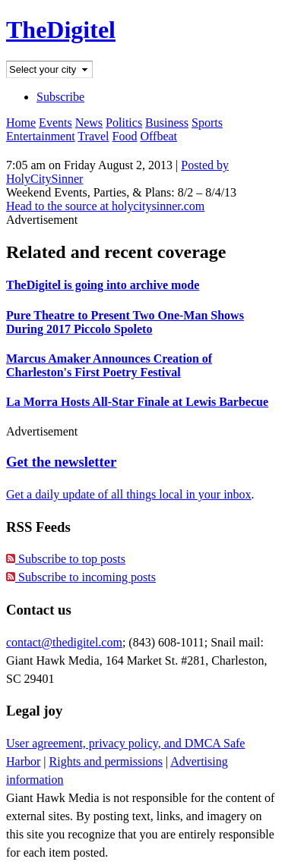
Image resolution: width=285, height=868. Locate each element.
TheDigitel (61, 30)
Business (167, 123)
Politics (124, 123)
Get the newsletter (61, 462)
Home (21, 123)
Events (55, 123)
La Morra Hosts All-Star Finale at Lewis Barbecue (137, 402)
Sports (207, 123)
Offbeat (158, 136)
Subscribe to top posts (66, 559)
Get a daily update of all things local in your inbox (129, 494)
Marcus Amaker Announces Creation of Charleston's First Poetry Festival (109, 365)
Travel (93, 136)
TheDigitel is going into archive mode (103, 285)
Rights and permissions (106, 761)
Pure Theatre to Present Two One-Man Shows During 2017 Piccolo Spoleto (125, 322)
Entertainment (41, 136)
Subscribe (60, 97)
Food (125, 136)
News (89, 123)
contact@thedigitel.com (64, 642)
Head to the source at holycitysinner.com (105, 206)
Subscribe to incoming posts (81, 577)
